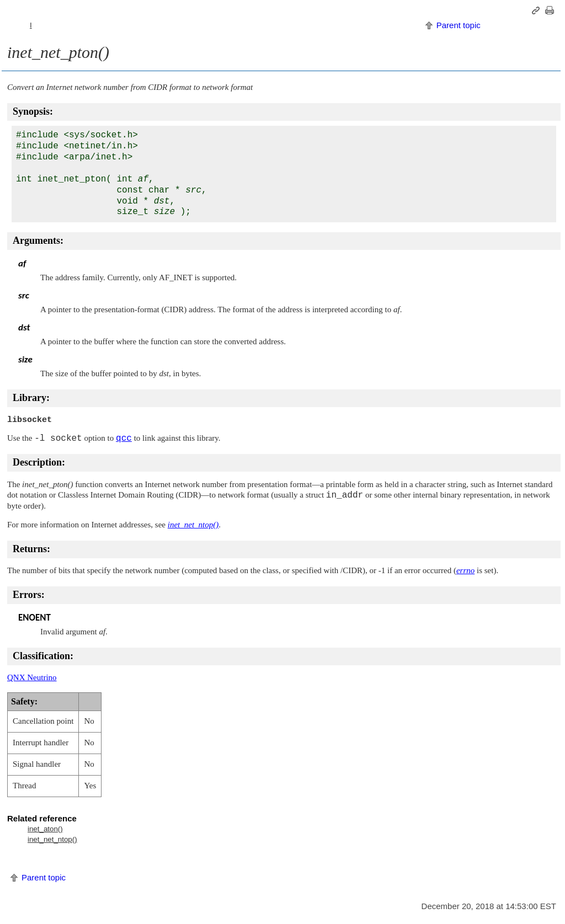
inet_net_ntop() (52, 839)
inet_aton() (45, 829)
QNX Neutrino (32, 677)
